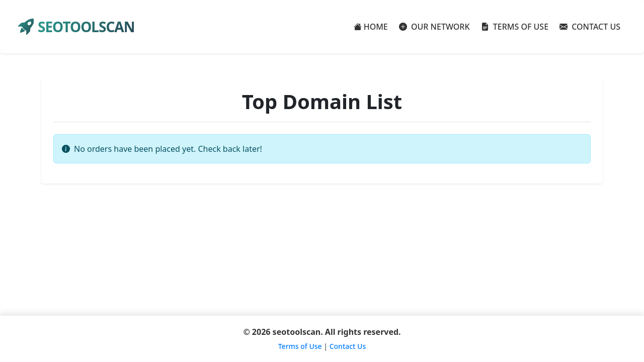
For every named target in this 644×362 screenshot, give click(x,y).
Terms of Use (300, 346)
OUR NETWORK (434, 27)
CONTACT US (590, 27)
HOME (371, 27)
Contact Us (348, 346)
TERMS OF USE (515, 27)
